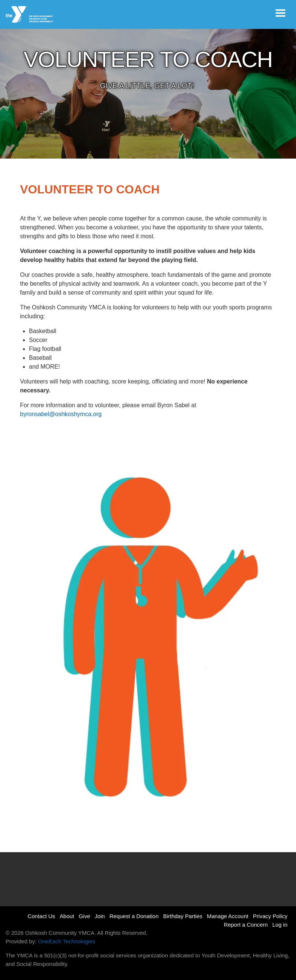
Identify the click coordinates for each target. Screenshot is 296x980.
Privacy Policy (270, 916)
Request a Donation (134, 916)
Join (100, 916)
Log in (280, 925)
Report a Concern (246, 925)
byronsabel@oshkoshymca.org (61, 414)
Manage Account (228, 916)
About (67, 916)
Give (84, 916)
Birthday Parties (183, 916)
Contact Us (41, 916)
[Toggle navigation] (280, 13)
